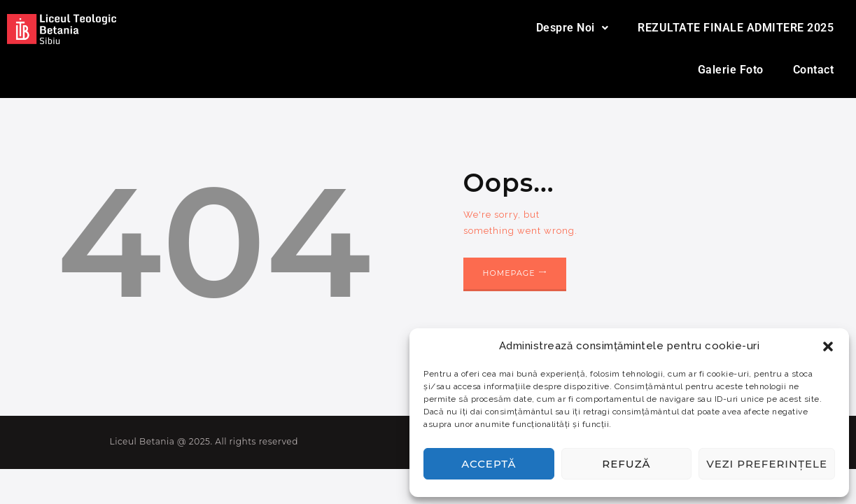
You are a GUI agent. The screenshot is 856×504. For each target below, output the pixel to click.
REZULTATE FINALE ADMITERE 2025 (736, 28)
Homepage (509, 273)
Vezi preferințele (767, 464)
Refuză (626, 464)
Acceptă (489, 464)
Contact (814, 70)
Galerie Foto (731, 70)
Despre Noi (573, 28)
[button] (828, 346)
